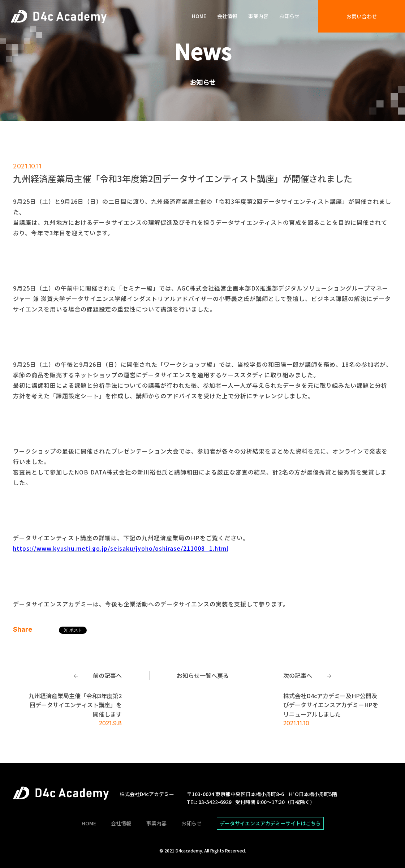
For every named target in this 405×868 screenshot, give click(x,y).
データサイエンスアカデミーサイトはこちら (270, 823)
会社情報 (227, 16)
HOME (199, 16)
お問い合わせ (362, 16)
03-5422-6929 (215, 802)
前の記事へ (107, 675)
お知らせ (289, 16)
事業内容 (258, 16)
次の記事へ (298, 675)
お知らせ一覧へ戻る (203, 675)
